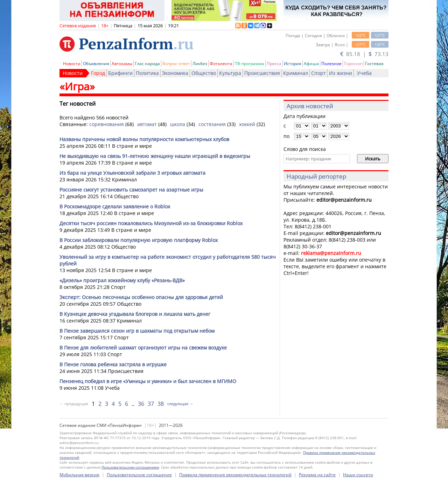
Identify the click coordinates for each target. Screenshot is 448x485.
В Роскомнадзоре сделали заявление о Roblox (115, 206)
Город (98, 73)
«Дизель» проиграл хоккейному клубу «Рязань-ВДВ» (122, 280)
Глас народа (147, 64)
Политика (147, 73)
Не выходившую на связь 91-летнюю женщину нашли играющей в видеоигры (155, 156)
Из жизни (341, 73)
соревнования (107, 124)
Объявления (96, 64)
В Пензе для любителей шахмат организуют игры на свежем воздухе (143, 348)
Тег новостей (78, 104)
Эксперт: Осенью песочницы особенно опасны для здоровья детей (141, 297)
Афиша (311, 64)
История (293, 64)
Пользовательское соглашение (139, 475)
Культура (230, 73)
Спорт (318, 73)
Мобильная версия (79, 475)
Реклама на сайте (317, 475)
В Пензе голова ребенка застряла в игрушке (113, 364)
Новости (72, 64)
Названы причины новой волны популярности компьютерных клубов (144, 139)
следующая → (180, 404)
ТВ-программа (250, 64)
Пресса (274, 64)
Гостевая (374, 64)
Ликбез (200, 64)
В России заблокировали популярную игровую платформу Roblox (139, 240)
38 (161, 404)
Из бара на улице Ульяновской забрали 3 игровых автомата (132, 173)
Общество (204, 73)
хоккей (247, 124)
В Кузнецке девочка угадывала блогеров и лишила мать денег (135, 314)
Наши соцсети (358, 475)
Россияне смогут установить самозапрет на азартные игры (131, 190)
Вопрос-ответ (176, 64)
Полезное (331, 64)
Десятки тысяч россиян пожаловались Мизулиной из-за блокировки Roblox (151, 223)
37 (151, 404)
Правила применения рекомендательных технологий (235, 475)
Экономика (175, 73)
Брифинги (120, 73)
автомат (147, 124)
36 (141, 404)
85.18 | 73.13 (364, 54)
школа (178, 124)
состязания (212, 124)
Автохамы (122, 64)
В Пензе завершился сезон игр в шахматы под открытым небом (137, 331)
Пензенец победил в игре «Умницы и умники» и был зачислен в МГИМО (148, 381)
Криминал (296, 73)
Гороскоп (353, 64)
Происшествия (262, 73)
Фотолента (221, 64)
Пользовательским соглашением (130, 467)
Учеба (364, 73)
